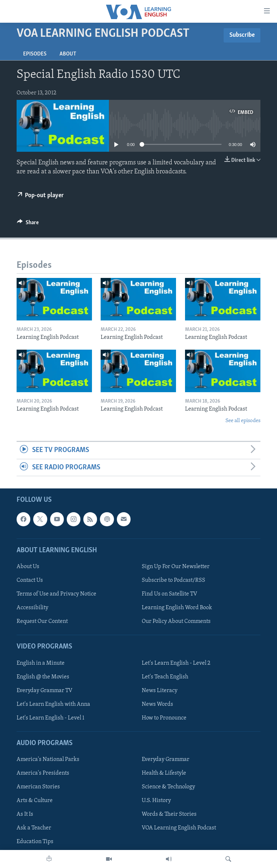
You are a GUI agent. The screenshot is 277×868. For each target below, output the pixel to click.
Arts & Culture (35, 801)
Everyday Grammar (166, 759)
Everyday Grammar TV (45, 691)
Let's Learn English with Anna (53, 704)
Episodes (35, 54)
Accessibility (32, 608)
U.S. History (156, 801)
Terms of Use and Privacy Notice (56, 594)
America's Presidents (43, 773)
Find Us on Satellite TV (170, 594)
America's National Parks (48, 759)
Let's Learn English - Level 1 (50, 718)
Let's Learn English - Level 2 (176, 663)
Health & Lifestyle (164, 773)
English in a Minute (41, 663)
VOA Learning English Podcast (179, 828)
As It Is (25, 814)
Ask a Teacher (34, 828)
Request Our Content (42, 621)
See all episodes (243, 421)
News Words (157, 704)
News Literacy (160, 691)
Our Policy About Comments (176, 621)
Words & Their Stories (169, 814)
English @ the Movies (43, 677)
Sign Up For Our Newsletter (176, 567)
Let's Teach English (165, 677)
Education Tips (35, 842)
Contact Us (30, 580)
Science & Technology (168, 787)
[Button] (28, 224)
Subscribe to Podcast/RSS (173, 580)
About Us (28, 567)
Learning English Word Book (177, 608)
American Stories (38, 787)
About (68, 54)
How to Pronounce (164, 718)
